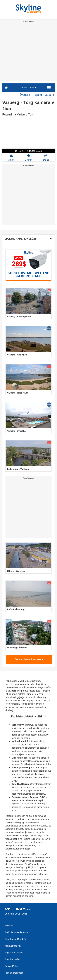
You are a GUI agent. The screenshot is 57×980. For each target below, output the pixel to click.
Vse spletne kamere (29, 659)
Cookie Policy (11, 966)
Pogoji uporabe (12, 959)
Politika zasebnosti (14, 973)
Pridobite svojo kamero (16, 932)
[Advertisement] (28, 52)
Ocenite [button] (29, 157)
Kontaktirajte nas (13, 946)
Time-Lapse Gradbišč (15, 939)
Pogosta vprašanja (14, 952)
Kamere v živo (28, 87)
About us (9, 925)
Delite (46, 157)
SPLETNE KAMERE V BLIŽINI (28, 239)
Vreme (11, 157)
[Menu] (49, 87)
